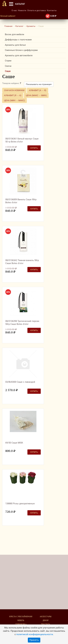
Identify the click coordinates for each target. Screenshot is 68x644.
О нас (14, 10)
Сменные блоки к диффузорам (21, 50)
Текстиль (46, 624)
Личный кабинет (8, 16)
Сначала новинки (14, 90)
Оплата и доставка (37, 10)
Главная (8, 26)
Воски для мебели (15, 34)
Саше (8, 71)
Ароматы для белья (15, 45)
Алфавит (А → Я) (38, 90)
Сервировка (21, 624)
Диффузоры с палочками (18, 40)
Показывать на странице (39, 84)
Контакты (52, 10)
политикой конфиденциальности (35, 634)
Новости (22, 10)
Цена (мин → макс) (14, 100)
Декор (46, 620)
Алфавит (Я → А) (13, 95)
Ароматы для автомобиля (19, 55)
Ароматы (31, 26)
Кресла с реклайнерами (21, 616)
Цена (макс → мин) (36, 95)
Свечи (8, 66)
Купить (34, 148)
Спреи (8, 61)
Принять (34, 640)
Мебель (21, 620)
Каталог (19, 26)
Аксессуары (46, 616)
